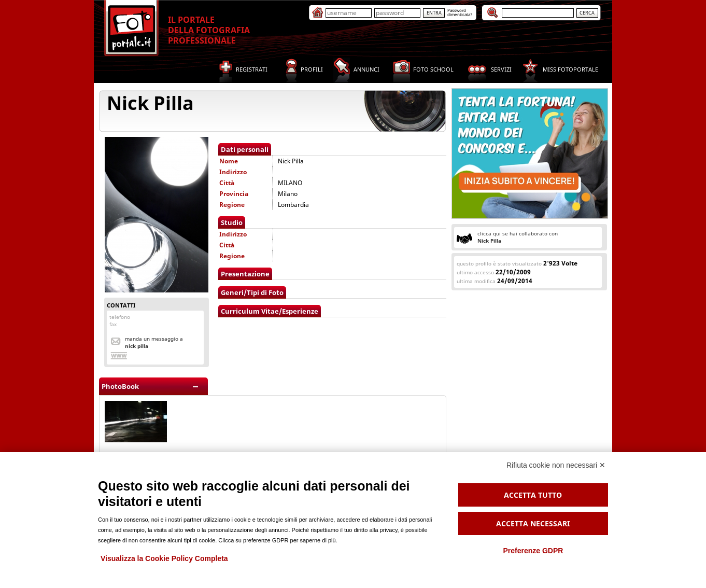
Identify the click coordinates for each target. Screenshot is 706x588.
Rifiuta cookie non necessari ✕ (556, 465)
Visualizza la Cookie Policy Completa (164, 558)
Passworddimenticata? (460, 12)
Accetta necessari (533, 523)
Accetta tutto (533, 495)
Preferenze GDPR (533, 551)
